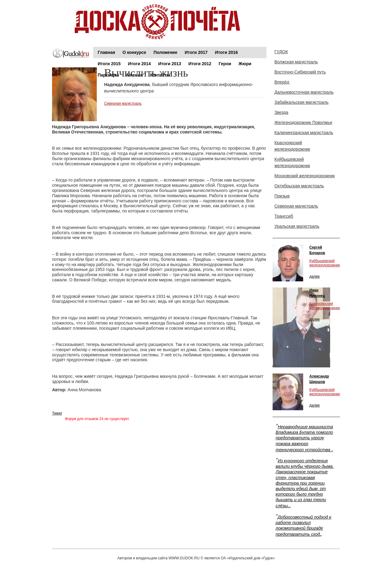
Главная (106, 52)
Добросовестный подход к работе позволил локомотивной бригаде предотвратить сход (303, 526)
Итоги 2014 (139, 64)
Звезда (281, 112)
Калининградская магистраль (304, 133)
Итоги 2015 (109, 64)
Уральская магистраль (297, 226)
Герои (225, 64)
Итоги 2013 (170, 64)
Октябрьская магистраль (299, 186)
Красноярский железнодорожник (292, 146)
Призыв (282, 196)
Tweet (57, 413)
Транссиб (284, 216)
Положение (165, 52)
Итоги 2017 (196, 52)
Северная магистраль (123, 103)
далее (315, 276)
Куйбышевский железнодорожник (292, 162)
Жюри (245, 64)
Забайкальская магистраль (302, 102)
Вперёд (282, 82)
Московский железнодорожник (305, 176)
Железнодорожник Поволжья (303, 122)
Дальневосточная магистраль (304, 92)
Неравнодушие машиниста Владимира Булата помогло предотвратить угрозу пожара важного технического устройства (304, 438)
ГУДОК (281, 52)
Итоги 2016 (226, 52)
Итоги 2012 (200, 64)
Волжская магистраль (296, 62)
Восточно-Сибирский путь (300, 72)
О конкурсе (134, 52)
